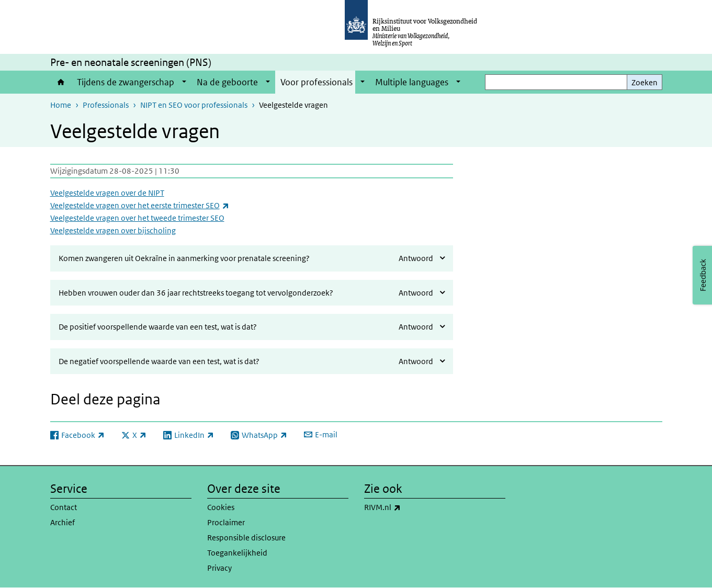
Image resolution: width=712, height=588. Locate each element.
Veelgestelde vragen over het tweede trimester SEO (137, 218)
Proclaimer (226, 522)
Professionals (106, 105)
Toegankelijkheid (237, 553)
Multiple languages (412, 82)
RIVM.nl (405, 507)
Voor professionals (317, 82)
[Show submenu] (184, 82)
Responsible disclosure (246, 538)
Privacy (219, 568)
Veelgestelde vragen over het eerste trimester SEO (140, 205)
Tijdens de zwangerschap (126, 82)
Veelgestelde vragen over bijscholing (113, 230)
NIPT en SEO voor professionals (194, 105)
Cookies (221, 507)
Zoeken (645, 82)
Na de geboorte (227, 82)
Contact (64, 507)
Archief (63, 522)
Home (61, 82)
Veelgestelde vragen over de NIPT (107, 193)
